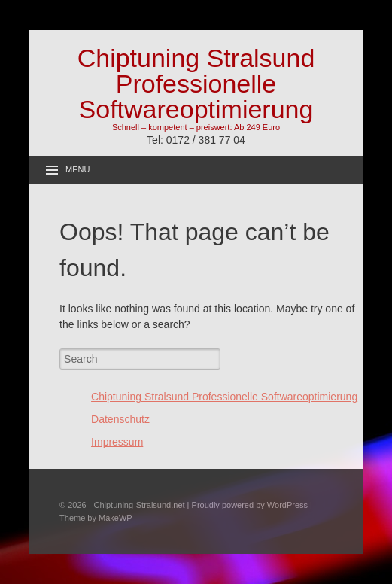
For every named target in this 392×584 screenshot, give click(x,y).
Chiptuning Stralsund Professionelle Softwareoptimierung (196, 84)
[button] (360, 21)
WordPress (287, 505)
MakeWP (115, 518)
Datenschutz (120, 419)
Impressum (117, 442)
